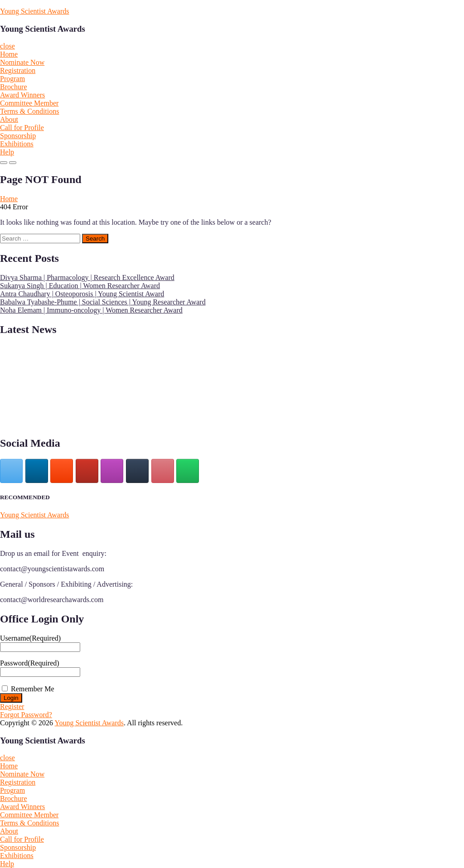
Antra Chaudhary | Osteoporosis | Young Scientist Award (82, 294)
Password (30, 663)
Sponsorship (18, 136)
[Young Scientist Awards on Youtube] (87, 471)
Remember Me (33, 689)
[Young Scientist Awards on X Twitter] (11, 471)
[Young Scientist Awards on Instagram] (112, 471)
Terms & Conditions (29, 111)
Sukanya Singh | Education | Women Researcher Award (80, 286)
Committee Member (29, 103)
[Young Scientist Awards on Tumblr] (137, 471)
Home (9, 54)
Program (12, 79)
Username (30, 638)
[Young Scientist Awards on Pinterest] (163, 471)
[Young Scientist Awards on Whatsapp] (188, 471)
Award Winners (22, 95)
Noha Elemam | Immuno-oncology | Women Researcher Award (91, 310)
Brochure (14, 87)
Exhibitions (17, 144)
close (7, 46)
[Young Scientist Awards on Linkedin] (37, 471)
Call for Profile (22, 128)
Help (7, 152)
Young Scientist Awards (34, 11)
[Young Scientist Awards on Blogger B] (62, 471)
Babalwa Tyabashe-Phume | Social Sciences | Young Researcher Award (103, 302)
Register (12, 706)
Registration (18, 70)
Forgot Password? (26, 715)
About (9, 119)
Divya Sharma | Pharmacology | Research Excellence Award (87, 277)
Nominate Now (22, 62)
